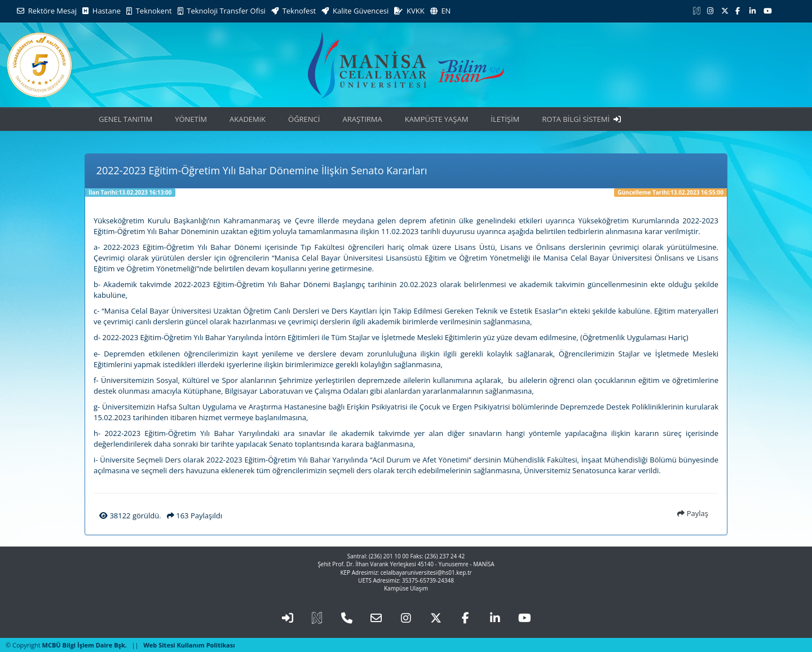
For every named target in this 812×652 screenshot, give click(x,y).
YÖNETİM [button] (191, 119)
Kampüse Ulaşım (406, 588)
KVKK (409, 11)
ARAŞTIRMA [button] (362, 119)
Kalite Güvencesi (355, 11)
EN (441, 11)
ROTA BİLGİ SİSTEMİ (581, 119)
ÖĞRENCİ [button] (304, 119)
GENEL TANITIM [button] (125, 119)
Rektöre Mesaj (47, 11)
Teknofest (294, 11)
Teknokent (149, 11)
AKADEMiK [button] (248, 119)
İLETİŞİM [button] (505, 119)
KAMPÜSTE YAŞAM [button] (437, 119)
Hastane (101, 11)
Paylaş (693, 513)
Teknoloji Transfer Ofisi (222, 11)
